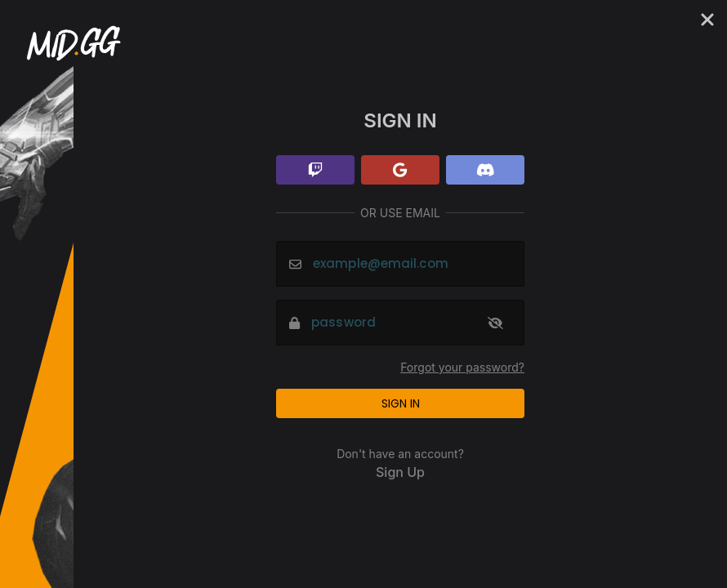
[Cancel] (707, 20)
